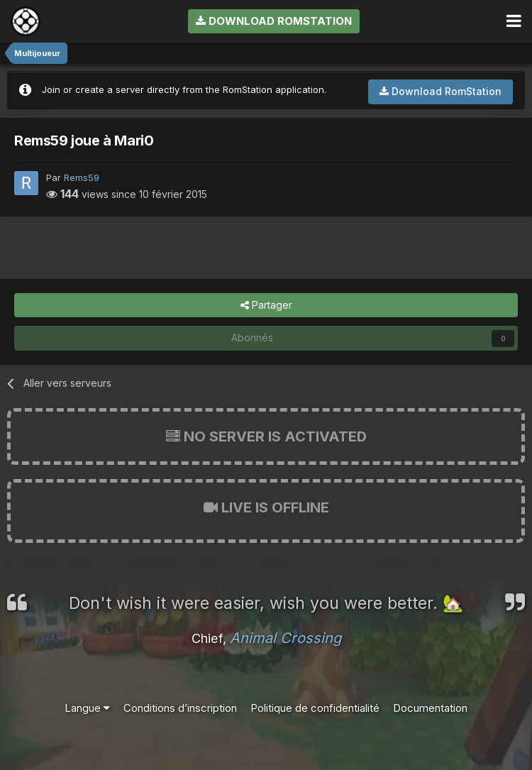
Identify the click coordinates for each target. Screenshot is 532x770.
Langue (87, 708)
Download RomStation (274, 21)
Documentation (430, 708)
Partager (266, 306)
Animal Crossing (286, 638)
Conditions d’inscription (180, 708)
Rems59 (82, 177)
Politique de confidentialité (315, 708)
